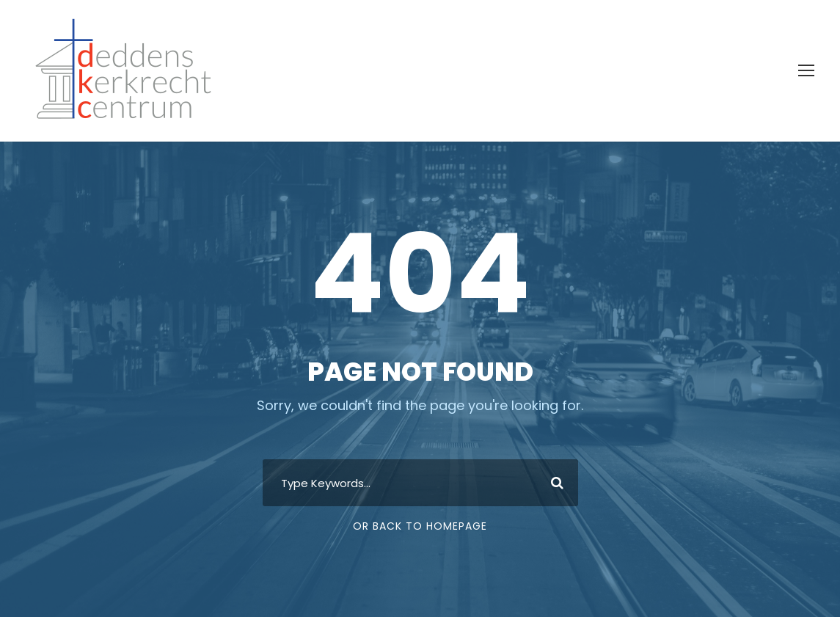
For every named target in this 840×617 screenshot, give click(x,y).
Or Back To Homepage (420, 526)
